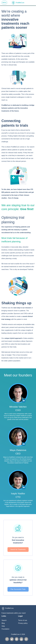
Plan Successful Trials (18, 589)
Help (3, 626)
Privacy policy (23, 623)
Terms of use (23, 620)
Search (4, 620)
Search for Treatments (18, 549)
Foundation (5, 629)
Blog (3, 623)
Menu (4, 3)
